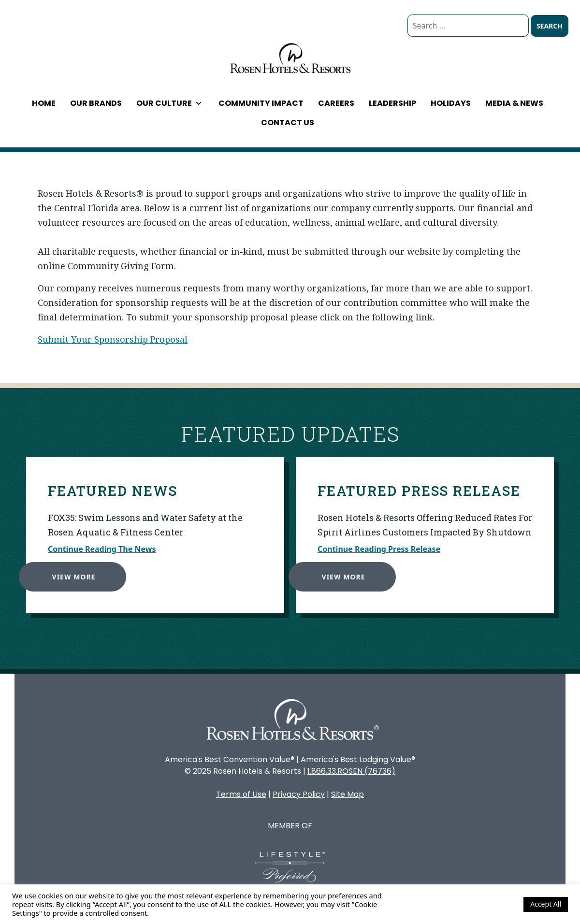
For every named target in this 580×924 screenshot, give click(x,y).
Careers (336, 103)
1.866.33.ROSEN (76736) (351, 771)
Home (44, 103)
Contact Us (288, 123)
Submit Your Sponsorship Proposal (113, 339)
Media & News (514, 103)
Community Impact (261, 103)
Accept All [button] (546, 904)
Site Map (348, 794)
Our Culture (169, 103)
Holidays (451, 103)
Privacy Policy (299, 794)
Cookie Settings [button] (490, 904)
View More (69, 572)
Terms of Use (241, 794)
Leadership (392, 103)
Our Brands (96, 103)
